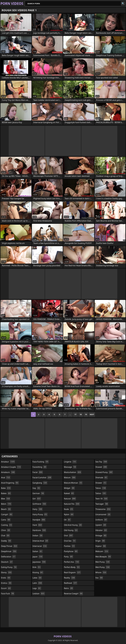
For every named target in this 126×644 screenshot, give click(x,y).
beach (6, 509)
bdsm (6, 504)
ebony (7, 572)
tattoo (101, 493)
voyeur (101, 546)
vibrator (101, 530)
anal (6, 478)
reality (70, 578)
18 (81, 414)
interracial (40, 546)
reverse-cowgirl (73, 594)
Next (92, 414)
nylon (69, 514)
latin (37, 583)
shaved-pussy (104, 472)
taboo (101, 488)
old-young (71, 530)
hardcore (39, 530)
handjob (39, 520)
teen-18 (102, 499)
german (38, 493)
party (69, 557)
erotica (6, 583)
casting (7, 525)
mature (70, 478)
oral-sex (70, 541)
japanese (39, 562)
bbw (6, 499)
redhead (71, 583)
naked (69, 493)
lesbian (39, 594)
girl (37, 499)
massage (70, 467)
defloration (8, 557)
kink (37, 567)
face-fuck (8, 594)
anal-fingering (10, 483)
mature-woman (73, 483)
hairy (38, 509)
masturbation (73, 472)
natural (70, 499)
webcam (102, 551)
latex (37, 578)
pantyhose (71, 551)
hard (37, 525)
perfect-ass (72, 562)
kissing (38, 572)
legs (37, 588)
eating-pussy (9, 567)
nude (69, 509)
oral (69, 536)
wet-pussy (103, 562)
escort (6, 588)
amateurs (8, 472)
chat (5, 536)
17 (75, 414)
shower (101, 483)
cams (6, 520)
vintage (101, 536)
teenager (102, 504)
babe (6, 488)
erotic (6, 578)
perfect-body (72, 567)
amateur (8, 462)
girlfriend (39, 504)
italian (38, 551)
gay (37, 488)
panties (70, 546)
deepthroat (9, 551)
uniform (101, 520)
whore (101, 572)
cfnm (6, 530)
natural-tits (72, 504)
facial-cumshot (42, 478)
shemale (102, 478)
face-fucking (41, 462)
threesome (103, 509)
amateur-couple (11, 467)
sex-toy (101, 462)
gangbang (40, 483)
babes (6, 493)
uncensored (103, 514)
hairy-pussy (40, 514)
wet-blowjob (103, 557)
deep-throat (9, 546)
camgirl (7, 514)
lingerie (70, 462)
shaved (101, 467)
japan (38, 557)
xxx (99, 578)
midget (69, 488)
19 (86, 414)
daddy (6, 541)
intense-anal (40, 541)
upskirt (101, 525)
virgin (100, 541)
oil (67, 520)
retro (69, 588)
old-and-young (73, 525)
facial (38, 472)
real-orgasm (72, 572)
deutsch (7, 562)
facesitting (40, 467)
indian (38, 536)
